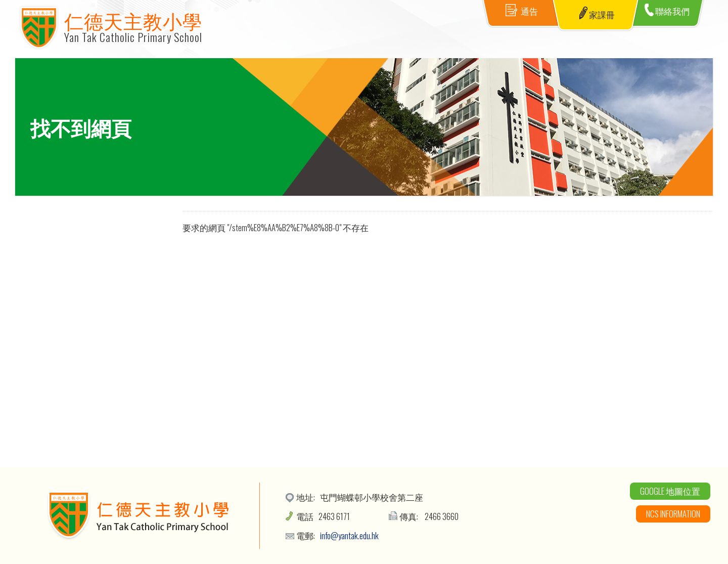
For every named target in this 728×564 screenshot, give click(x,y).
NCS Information (673, 514)
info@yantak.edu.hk (349, 535)
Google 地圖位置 (670, 491)
